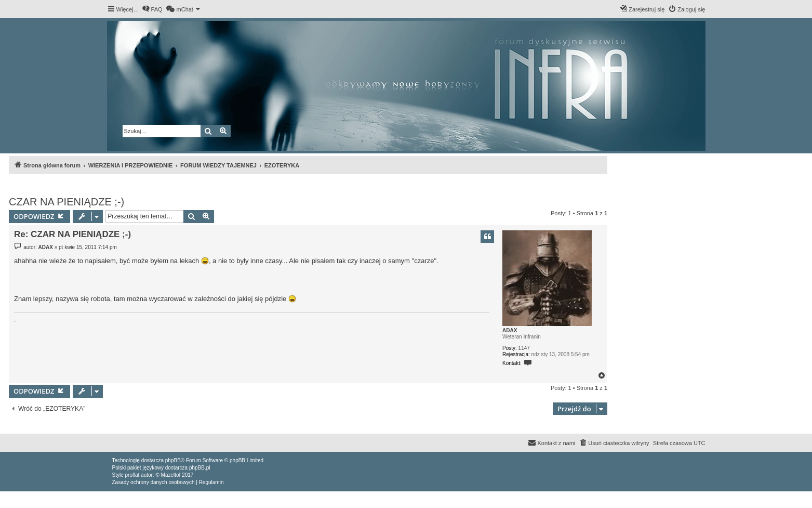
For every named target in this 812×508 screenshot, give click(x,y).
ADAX (510, 330)
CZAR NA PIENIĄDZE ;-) (66, 202)
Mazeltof (171, 475)
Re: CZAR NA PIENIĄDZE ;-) (72, 234)
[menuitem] (152, 9)
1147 (524, 348)
